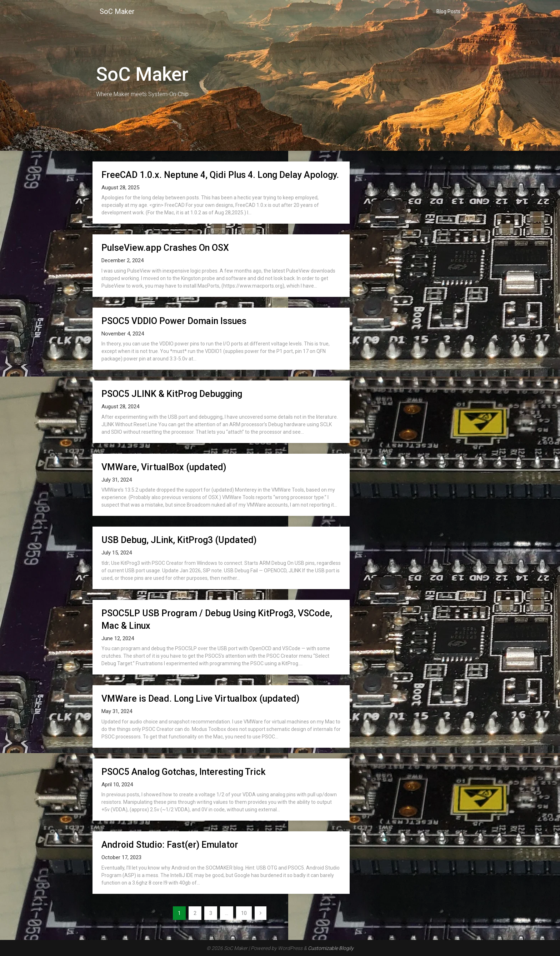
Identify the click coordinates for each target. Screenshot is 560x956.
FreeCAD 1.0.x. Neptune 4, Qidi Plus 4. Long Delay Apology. (220, 175)
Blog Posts (448, 11)
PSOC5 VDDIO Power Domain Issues (174, 321)
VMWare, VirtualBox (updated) (164, 467)
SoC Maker (117, 11)
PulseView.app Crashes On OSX (165, 248)
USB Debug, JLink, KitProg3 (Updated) (179, 540)
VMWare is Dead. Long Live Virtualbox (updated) (200, 699)
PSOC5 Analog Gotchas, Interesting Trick (183, 772)
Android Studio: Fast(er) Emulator (170, 845)
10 (244, 913)
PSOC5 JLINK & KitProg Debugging (172, 394)
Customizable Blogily (331, 948)
